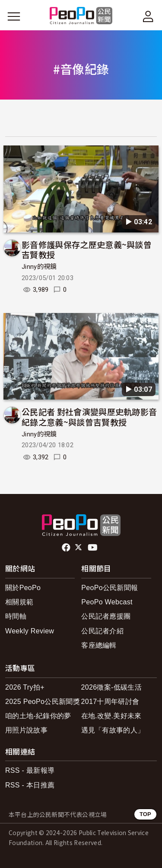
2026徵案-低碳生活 (111, 687)
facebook (67, 548)
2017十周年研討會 (110, 702)
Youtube (93, 548)
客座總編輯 (99, 645)
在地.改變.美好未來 (111, 716)
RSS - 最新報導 (30, 770)
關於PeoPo (23, 588)
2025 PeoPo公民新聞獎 (43, 702)
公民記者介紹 (102, 631)
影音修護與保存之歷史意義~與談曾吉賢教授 (87, 250)
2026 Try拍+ (25, 687)
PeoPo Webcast (107, 602)
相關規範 (19, 602)
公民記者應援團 (106, 616)
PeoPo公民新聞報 (110, 588)
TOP (145, 814)
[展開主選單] (14, 16)
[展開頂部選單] (148, 16)
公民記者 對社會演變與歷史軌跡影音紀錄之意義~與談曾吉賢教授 (89, 417)
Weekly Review (30, 631)
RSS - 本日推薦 (30, 785)
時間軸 (16, 616)
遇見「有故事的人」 (113, 730)
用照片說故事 (26, 730)
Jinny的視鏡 (39, 267)
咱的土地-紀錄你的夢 (38, 716)
